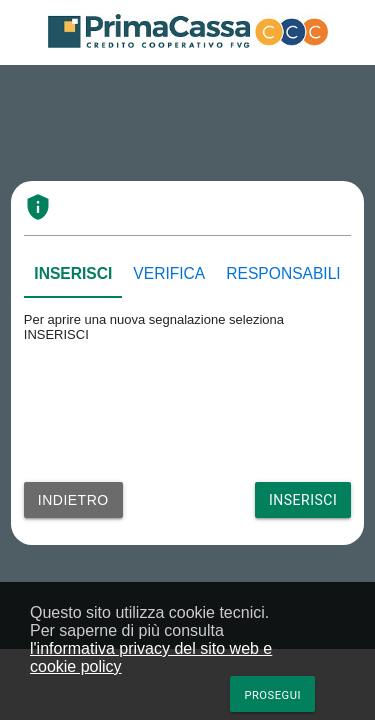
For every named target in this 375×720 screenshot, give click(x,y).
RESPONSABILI (283, 273)
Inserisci (303, 500)
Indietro (73, 500)
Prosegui (272, 695)
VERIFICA (169, 273)
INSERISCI (73, 273)
